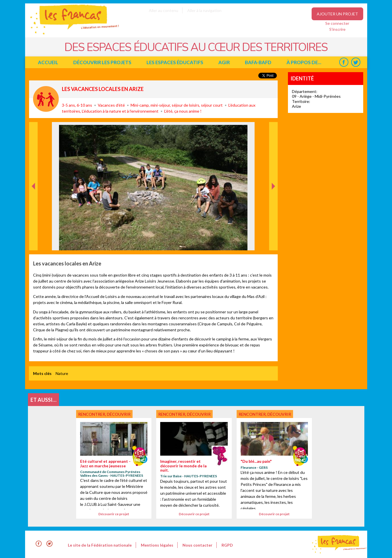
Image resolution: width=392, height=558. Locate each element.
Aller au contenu (163, 10)
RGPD (227, 545)
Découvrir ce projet (114, 514)
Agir (224, 62)
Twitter (356, 62)
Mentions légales (157, 545)
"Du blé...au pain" (256, 461)
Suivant (273, 128)
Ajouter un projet (337, 14)
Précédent (33, 241)
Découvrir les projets (102, 62)
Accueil (48, 62)
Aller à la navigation (204, 10)
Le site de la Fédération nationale (100, 545)
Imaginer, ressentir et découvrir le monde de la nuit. (183, 466)
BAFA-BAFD (258, 62)
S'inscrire (337, 29)
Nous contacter (197, 545)
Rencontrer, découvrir (46, 99)
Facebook (344, 62)
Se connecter (337, 23)
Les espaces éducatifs (175, 62)
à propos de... (304, 62)
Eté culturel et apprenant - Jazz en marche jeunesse (105, 463)
